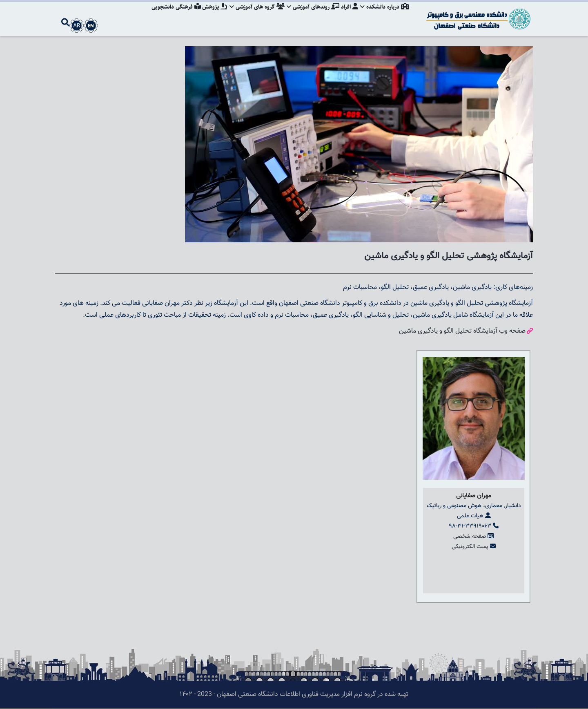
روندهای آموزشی (311, 14)
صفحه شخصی (470, 537)
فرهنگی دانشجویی (171, 14)
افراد (348, 14)
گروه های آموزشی (254, 14)
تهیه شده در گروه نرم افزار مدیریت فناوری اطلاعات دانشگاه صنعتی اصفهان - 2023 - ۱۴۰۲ (294, 694)
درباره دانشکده (385, 14)
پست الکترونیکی (470, 547)
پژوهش (210, 14)
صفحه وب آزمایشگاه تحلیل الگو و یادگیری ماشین (462, 331)
